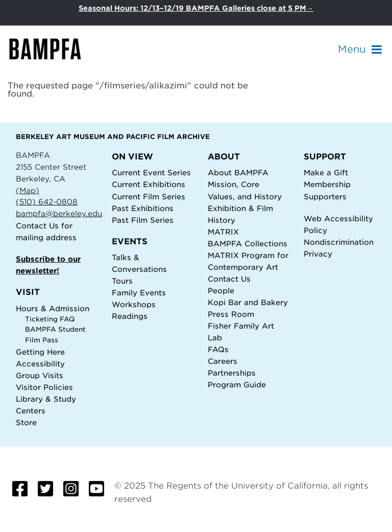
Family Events (139, 293)
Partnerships (232, 373)
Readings (130, 316)
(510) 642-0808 (47, 202)
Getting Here (40, 352)
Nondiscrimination (339, 242)
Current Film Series (149, 196)
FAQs (218, 349)
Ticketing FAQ (50, 319)
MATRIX (223, 232)
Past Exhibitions (143, 208)
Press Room (231, 314)
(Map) (28, 190)
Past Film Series (143, 220)
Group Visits (40, 375)
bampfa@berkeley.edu (59, 213)
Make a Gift (326, 172)
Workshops (134, 304)
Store (26, 422)
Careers (223, 361)
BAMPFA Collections (248, 244)
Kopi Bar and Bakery (248, 302)
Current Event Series (151, 172)
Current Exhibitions (149, 184)
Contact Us (37, 226)
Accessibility (40, 364)
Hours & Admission (53, 308)
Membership (327, 184)
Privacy (318, 254)
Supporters (325, 196)
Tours (122, 281)
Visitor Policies (44, 387)
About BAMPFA (238, 172)
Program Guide (237, 385)
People (221, 291)
